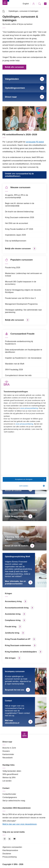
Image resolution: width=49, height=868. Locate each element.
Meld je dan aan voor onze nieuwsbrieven (20, 824)
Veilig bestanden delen (12, 771)
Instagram (5, 839)
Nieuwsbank (8, 758)
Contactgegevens (10, 797)
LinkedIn (9, 839)
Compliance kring (13, 620)
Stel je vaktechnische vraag (14, 801)
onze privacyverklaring (29, 408)
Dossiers (6, 751)
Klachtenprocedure (10, 850)
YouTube (14, 839)
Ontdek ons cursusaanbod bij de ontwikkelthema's (19, 175)
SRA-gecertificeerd (10, 774)
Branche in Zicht (9, 748)
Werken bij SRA (9, 778)
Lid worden (7, 781)
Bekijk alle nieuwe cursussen (18, 249)
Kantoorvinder (8, 754)
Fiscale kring (11, 627)
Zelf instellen (32, 486)
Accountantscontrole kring (17, 608)
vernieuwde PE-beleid (35, 142)
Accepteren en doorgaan (30, 479)
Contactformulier (9, 794)
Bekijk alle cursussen (14, 67)
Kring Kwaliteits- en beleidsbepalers (21, 652)
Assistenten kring (13, 614)
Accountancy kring (13, 601)
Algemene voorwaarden (12, 847)
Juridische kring (12, 633)
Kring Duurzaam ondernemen (18, 645)
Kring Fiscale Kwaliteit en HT (18, 639)
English (26, 4)
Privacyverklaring (10, 857)
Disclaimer (7, 854)
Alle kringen (10, 658)
